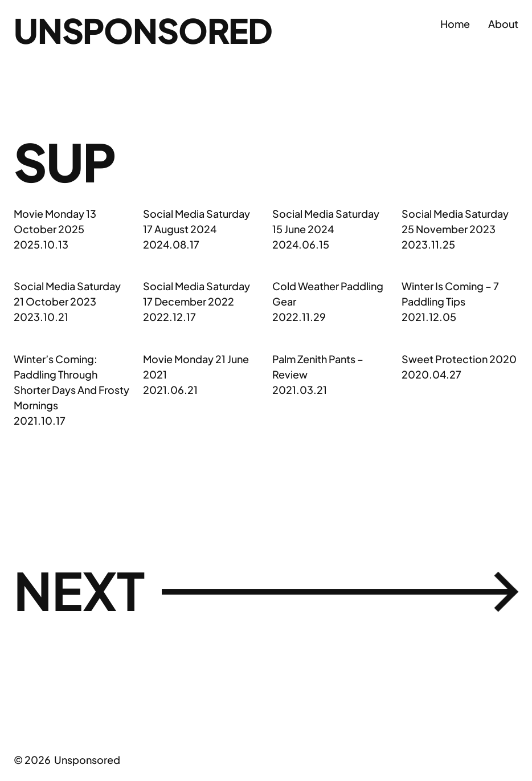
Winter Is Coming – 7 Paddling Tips (450, 294)
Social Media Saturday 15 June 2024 (326, 221)
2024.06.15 (301, 244)
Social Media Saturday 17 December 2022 (197, 294)
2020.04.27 (431, 374)
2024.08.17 (171, 244)
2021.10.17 (40, 420)
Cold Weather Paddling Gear (328, 294)
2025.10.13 (41, 244)
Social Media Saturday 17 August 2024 (197, 221)
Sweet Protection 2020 (459, 359)
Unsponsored (143, 30)
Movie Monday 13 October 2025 (55, 221)
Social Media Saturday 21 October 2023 (67, 294)
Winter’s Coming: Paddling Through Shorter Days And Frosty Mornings (71, 382)
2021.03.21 (300, 390)
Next (266, 591)
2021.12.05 (429, 317)
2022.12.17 (169, 317)
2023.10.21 (41, 317)
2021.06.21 (170, 390)
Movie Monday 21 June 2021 (196, 367)
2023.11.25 (428, 244)
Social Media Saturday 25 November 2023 (455, 221)
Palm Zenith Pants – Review (318, 367)
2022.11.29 (299, 317)
